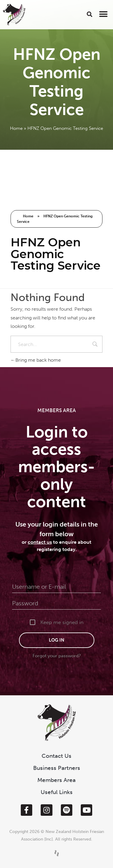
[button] (90, 14)
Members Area (56, 780)
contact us (40, 542)
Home (16, 128)
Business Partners (57, 768)
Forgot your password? (57, 656)
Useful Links (57, 792)
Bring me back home (36, 360)
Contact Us (56, 756)
